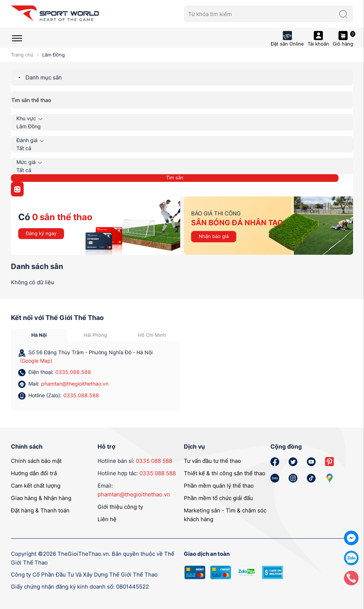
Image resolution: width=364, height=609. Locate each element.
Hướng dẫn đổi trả (34, 473)
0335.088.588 (73, 372)
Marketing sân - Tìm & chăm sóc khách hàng (225, 515)
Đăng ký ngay (41, 233)
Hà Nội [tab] (39, 335)
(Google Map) (36, 361)
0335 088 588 (154, 461)
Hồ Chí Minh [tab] (152, 335)
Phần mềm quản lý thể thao (219, 486)
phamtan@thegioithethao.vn (75, 384)
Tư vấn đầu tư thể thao (212, 461)
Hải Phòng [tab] (95, 335)
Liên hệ (107, 519)
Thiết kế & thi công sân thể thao (225, 473)
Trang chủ (22, 55)
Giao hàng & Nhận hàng (41, 498)
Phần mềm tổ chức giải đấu (218, 498)
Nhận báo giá (214, 236)
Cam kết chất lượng (36, 486)
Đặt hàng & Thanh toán (40, 510)
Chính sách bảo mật (36, 461)
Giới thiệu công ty (120, 507)
